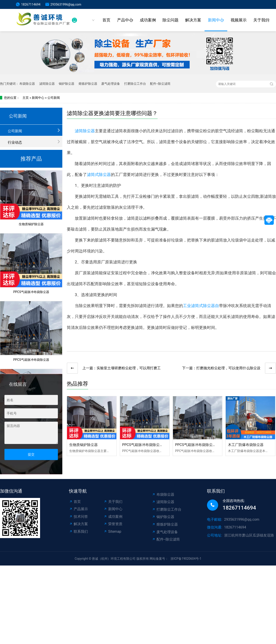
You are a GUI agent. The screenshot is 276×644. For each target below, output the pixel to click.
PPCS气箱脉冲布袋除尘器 (31, 293)
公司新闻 (54, 98)
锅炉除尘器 (67, 84)
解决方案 (193, 20)
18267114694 (31, 4)
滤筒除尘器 (47, 84)
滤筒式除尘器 (99, 174)
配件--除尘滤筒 (160, 84)
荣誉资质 (113, 524)
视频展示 (239, 20)
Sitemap (112, 532)
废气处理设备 (111, 84)
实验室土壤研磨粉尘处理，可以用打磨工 (129, 368)
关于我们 (261, 20)
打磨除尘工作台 (135, 84)
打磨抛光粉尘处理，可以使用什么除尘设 (228, 368)
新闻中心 (216, 20)
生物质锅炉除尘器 (31, 225)
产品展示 (78, 509)
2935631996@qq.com (66, 4)
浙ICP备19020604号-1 (186, 559)
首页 (106, 20)
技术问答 (78, 517)
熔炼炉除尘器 (88, 84)
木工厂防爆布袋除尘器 (246, 445)
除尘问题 (170, 20)
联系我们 (78, 532)
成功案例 (148, 20)
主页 (26, 98)
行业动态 (15, 142)
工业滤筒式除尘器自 (201, 306)
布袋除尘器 (27, 84)
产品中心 (125, 20)
